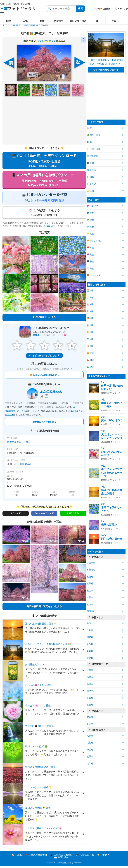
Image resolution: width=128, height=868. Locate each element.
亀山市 (90, 604)
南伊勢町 (91, 691)
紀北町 (90, 743)
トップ (6, 25)
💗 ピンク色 (93, 206)
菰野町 (90, 584)
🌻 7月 (90, 332)
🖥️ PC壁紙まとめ (85, 857)
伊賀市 (90, 717)
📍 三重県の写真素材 (36, 857)
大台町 (90, 644)
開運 (9, 21)
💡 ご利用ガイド (106, 857)
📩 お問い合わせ (63, 859)
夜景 (114, 21)
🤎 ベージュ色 (94, 275)
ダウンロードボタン (46, 41)
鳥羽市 (90, 684)
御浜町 (90, 750)
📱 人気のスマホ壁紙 (61, 857)
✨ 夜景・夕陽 (94, 149)
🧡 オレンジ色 (94, 241)
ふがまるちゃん (51, 393)
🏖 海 (89, 142)
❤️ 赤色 (90, 248)
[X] (42, 398)
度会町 (90, 705)
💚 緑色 (90, 220)
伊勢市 (90, 670)
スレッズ (21, 413)
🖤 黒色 (90, 261)
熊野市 (90, 757)
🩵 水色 (90, 227)
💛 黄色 (90, 234)
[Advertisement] (44, 120)
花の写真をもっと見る (44, 319)
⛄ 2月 (90, 298)
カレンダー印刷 (78, 21)
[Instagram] (47, 398)
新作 (42, 21)
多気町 (90, 651)
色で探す (59, 21)
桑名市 (90, 591)
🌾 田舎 (90, 177)
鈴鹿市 (17, 25)
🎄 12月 (90, 367)
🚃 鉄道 (90, 191)
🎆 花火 (90, 163)
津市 (89, 623)
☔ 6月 (90, 325)
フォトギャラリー (18, 11)
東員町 (90, 577)
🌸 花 (89, 128)
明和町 (90, 637)
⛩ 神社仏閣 (93, 156)
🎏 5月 (90, 318)
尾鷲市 (90, 736)
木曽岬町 (91, 570)
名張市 (90, 724)
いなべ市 (91, 563)
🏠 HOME (17, 857)
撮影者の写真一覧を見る (44, 423)
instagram (10, 413)
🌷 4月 (90, 311)
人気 (25, 21)
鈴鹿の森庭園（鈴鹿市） (20, 444)
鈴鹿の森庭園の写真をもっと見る (44, 608)
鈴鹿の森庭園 (31, 25)
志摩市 (90, 677)
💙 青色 (90, 213)
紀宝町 (90, 764)
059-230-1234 (49, 228)
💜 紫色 (90, 255)
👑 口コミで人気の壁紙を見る (44, 377)
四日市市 (91, 611)
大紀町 (90, 658)
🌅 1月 (90, 291)
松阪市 (90, 630)
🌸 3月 (90, 304)
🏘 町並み (91, 170)
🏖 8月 (90, 339)
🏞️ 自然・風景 (94, 135)
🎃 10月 (90, 353)
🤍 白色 (90, 269)
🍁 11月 (90, 360)
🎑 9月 (90, 346)
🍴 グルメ (91, 184)
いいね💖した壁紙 (102, 9)
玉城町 (90, 698)
